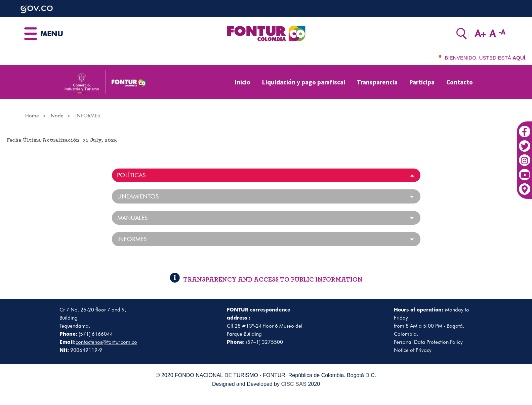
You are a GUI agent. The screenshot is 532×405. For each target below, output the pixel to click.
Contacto (460, 82)
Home (32, 116)
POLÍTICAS (131, 175)
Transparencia (377, 82)
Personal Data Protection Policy (428, 342)
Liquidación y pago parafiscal (304, 82)
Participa (422, 82)
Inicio (243, 82)
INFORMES (132, 239)
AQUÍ (519, 58)
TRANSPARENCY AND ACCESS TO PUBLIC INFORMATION (266, 280)
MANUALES (132, 218)
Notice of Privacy (413, 350)
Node (57, 116)
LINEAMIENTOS (138, 196)
